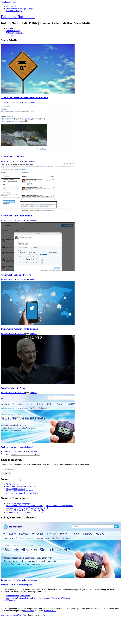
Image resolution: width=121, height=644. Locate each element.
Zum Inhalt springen (9, 2)
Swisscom (47, 598)
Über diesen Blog (13, 31)
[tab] (12, 6)
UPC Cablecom (64, 598)
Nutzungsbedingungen (15, 33)
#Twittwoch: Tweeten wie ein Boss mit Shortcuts (25, 97)
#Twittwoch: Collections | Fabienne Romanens (24, 506)
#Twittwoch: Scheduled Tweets (16, 275)
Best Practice (11, 598)
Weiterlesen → (50, 611)
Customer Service (24, 598)
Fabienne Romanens (18, 17)
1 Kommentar (11, 600)
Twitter (54, 598)
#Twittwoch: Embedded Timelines (18, 216)
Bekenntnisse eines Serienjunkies (29, 512)
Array (45, 615)
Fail (40, 598)
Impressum (10, 35)
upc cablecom (29, 611)
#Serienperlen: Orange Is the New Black (22, 493)
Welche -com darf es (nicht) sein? (17, 447)
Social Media (25, 596)
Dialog (35, 598)
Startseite (10, 28)
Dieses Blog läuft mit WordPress (14, 615)
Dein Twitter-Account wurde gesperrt (19, 329)
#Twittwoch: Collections (13, 157)
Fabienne (32, 102)
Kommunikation (12, 596)
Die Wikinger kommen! (15, 484)
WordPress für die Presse (13, 388)
